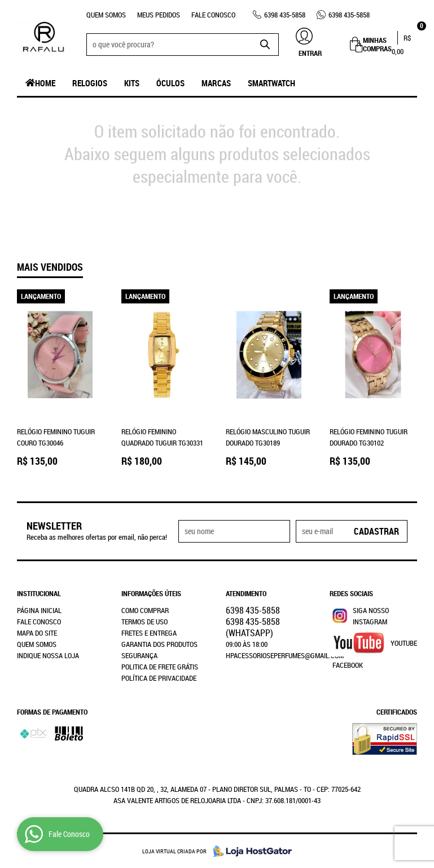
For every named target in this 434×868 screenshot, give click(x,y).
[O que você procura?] (265, 45)
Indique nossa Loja (48, 655)
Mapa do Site (37, 633)
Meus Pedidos (159, 15)
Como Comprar (145, 610)
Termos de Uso (144, 622)
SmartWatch (271, 83)
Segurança (139, 655)
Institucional (39, 593)
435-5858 (285, 15)
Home (45, 83)
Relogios (90, 83)
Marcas (216, 83)
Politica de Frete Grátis (160, 667)
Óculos (170, 83)
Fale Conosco (213, 15)
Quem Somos (106, 15)
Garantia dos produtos (159, 644)
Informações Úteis (151, 593)
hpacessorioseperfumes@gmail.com (285, 655)
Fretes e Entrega (149, 633)
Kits (132, 83)
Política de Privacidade (159, 678)
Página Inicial (39, 610)
